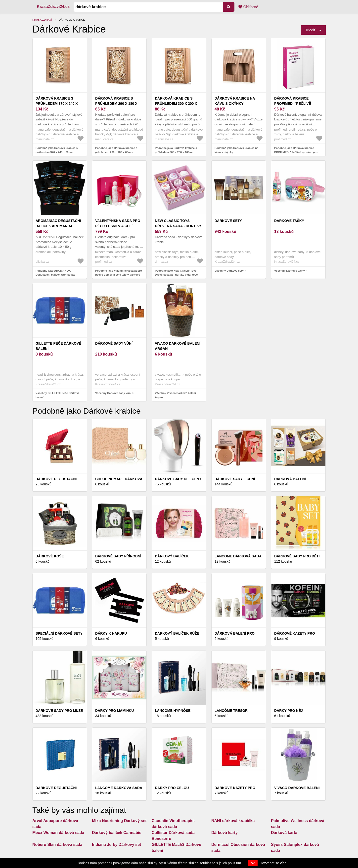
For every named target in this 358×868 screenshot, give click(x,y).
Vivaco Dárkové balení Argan (178, 346)
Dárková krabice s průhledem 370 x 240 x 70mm (57, 104)
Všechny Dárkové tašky (290, 271)
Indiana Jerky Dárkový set (116, 845)
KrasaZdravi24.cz (53, 7)
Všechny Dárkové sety (229, 271)
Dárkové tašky (289, 221)
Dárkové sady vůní (114, 343)
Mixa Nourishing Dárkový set (119, 821)
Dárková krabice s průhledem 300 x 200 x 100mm (176, 104)
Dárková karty (224, 833)
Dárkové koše (50, 556)
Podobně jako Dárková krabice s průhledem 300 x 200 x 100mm (176, 150)
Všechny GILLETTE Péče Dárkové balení (58, 395)
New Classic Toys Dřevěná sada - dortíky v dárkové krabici (178, 226)
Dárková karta (284, 833)
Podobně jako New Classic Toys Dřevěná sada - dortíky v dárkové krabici (176, 275)
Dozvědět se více (273, 863)
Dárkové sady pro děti (297, 556)
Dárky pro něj (289, 711)
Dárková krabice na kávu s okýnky (235, 101)
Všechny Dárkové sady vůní (113, 393)
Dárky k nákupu (111, 633)
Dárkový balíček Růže (177, 633)
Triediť (310, 30)
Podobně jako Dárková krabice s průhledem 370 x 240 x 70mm (57, 150)
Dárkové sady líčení (235, 479)
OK (253, 863)
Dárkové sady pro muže (59, 711)
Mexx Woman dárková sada (58, 833)
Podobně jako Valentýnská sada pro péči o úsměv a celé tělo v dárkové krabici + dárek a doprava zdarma (119, 275)
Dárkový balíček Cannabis (117, 833)
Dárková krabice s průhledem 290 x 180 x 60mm (116, 104)
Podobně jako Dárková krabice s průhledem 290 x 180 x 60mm (116, 150)
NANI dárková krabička (233, 821)
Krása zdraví (42, 20)
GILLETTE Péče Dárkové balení (58, 346)
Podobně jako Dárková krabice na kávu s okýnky (236, 150)
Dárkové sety (228, 221)
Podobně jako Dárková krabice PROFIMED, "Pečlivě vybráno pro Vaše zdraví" (296, 152)
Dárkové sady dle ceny (178, 479)
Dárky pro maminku (114, 711)
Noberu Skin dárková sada (57, 845)
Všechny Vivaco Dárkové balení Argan (175, 395)
